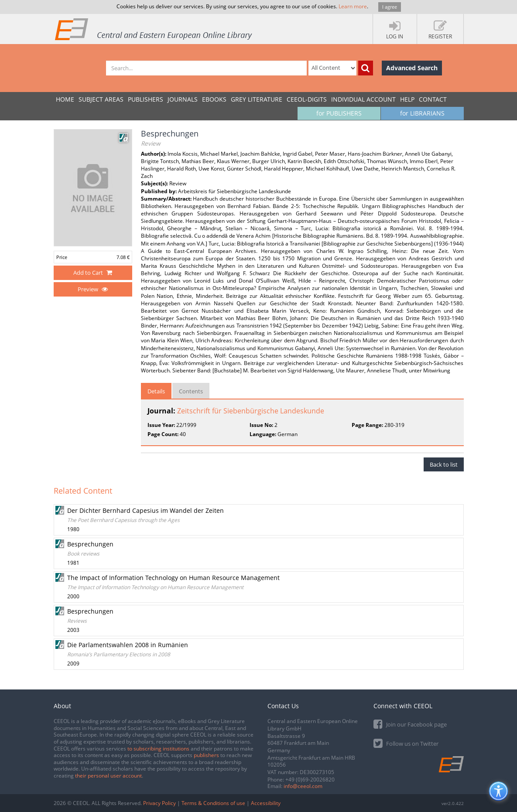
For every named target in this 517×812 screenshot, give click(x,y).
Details (156, 391)
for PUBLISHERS (339, 113)
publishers (206, 755)
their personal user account (108, 776)
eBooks (214, 99)
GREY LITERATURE (257, 99)
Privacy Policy (159, 803)
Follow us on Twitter (406, 743)
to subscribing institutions (158, 749)
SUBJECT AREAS (101, 99)
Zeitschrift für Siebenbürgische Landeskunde (251, 411)
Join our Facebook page (410, 724)
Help (407, 99)
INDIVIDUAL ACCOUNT (363, 99)
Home (65, 99)
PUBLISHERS (146, 99)
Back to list (444, 464)
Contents (191, 391)
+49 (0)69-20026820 (310, 780)
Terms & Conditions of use (213, 803)
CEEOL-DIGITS (307, 99)
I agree (390, 7)
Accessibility (266, 803)
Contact (433, 99)
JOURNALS (183, 99)
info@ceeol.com (303, 786)
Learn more (353, 6)
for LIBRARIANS (422, 113)
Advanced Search (412, 68)
